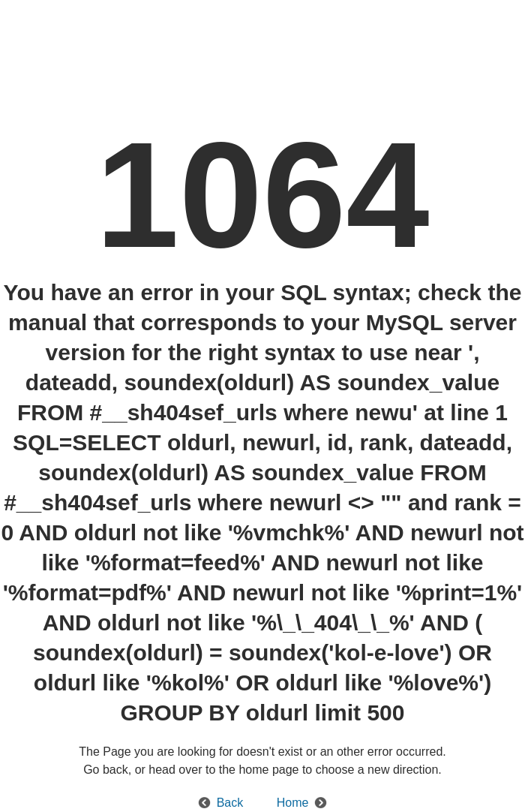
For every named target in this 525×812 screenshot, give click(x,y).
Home (293, 803)
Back (230, 803)
